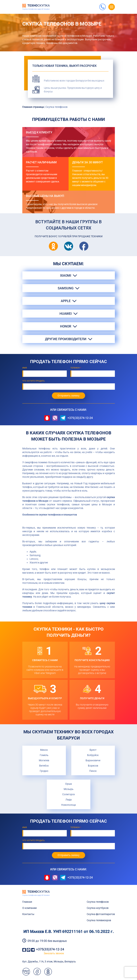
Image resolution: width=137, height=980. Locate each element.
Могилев (44, 760)
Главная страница (33, 107)
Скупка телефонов (98, 902)
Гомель (44, 755)
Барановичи (93, 760)
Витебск (44, 766)
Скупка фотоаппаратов (101, 914)
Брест (93, 750)
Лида (69, 800)
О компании (29, 908)
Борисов (93, 766)
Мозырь (69, 789)
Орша (68, 784)
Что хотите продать (33, 381)
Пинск (93, 771)
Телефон (76, 368)
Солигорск (69, 794)
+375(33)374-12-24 (80, 418)
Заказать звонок (54, 953)
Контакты (28, 914)
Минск (44, 750)
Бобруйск (93, 755)
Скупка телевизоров (99, 920)
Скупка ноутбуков (98, 908)
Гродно (44, 771)
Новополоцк (69, 805)
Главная (27, 902)
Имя (25, 368)
